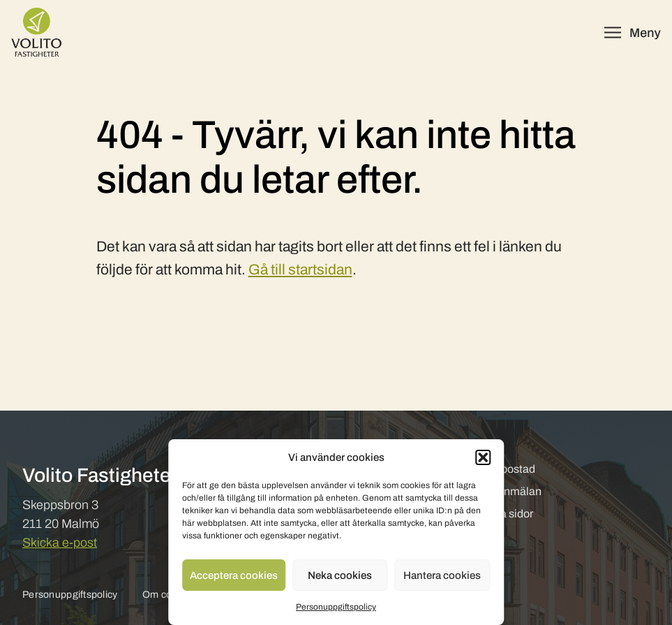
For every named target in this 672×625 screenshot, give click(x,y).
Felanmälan (512, 491)
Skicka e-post (60, 543)
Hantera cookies (442, 575)
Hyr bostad (508, 469)
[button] (483, 457)
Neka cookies (340, 575)
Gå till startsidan (300, 270)
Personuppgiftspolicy (336, 607)
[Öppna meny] (633, 32)
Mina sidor (507, 514)
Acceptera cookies (234, 575)
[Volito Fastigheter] (36, 32)
